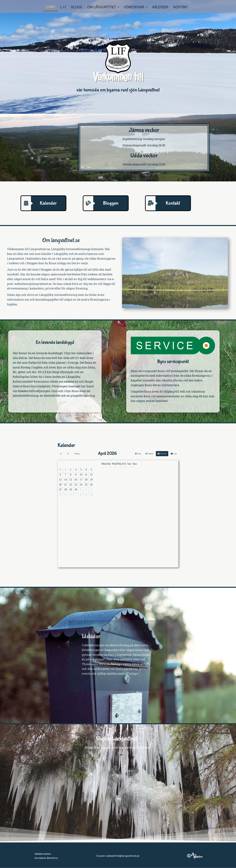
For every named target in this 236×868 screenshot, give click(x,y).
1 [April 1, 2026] (102, 493)
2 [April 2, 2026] (103, 493)
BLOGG (77, 7)
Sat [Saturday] (122, 491)
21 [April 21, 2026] (100, 498)
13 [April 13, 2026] (98, 496)
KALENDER (160, 7)
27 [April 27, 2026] (98, 500)
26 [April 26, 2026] (109, 498)
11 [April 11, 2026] (107, 494)
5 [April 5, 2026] (109, 493)
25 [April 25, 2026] (107, 498)
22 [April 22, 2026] (102, 498)
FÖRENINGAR (136, 7)
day (125, 487)
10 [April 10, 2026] (105, 494)
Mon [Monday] (113, 491)
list (138, 487)
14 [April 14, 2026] (100, 496)
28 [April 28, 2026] (100, 500)
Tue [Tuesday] (115, 491)
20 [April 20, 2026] (98, 498)
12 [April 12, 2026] (109, 494)
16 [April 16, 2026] (103, 496)
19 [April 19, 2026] (109, 496)
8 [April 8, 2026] (102, 494)
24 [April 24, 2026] (105, 498)
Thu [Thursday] (118, 491)
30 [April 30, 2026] (103, 500)
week (129, 487)
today (104, 487)
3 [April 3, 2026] (105, 493)
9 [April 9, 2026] (103, 494)
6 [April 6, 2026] (98, 494)
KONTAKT (181, 7)
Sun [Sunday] (124, 491)
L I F (63, 7)
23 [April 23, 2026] (103, 498)
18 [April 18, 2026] (107, 496)
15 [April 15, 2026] (102, 496)
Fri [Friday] (120, 491)
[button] (103, 7)
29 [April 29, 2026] (102, 500)
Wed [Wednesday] (117, 491)
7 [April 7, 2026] (100, 494)
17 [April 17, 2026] (105, 496)
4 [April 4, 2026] (107, 493)
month (134, 487)
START (51, 7)
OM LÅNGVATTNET (103, 7)
